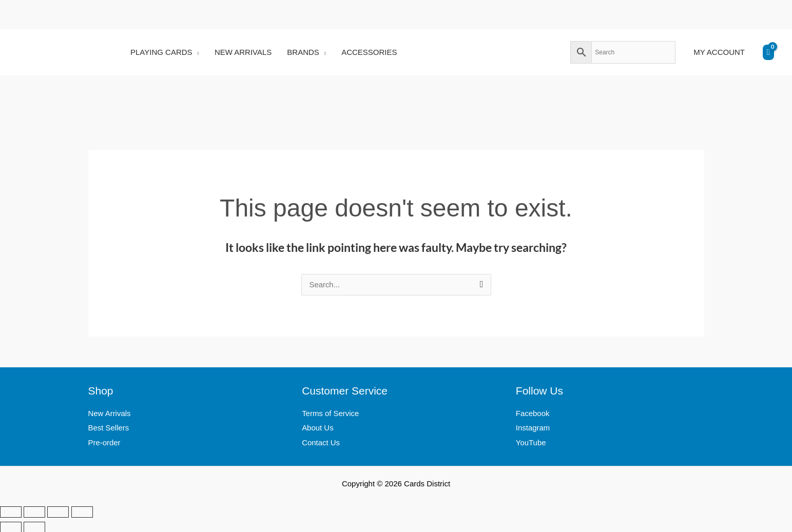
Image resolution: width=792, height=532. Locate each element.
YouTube (531, 442)
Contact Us (321, 442)
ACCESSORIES (369, 52)
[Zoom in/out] (11, 511)
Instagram (533, 428)
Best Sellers (109, 428)
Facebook (533, 414)
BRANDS (303, 52)
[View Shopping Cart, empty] (768, 52)
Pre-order (104, 442)
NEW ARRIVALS (243, 52)
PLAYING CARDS (161, 52)
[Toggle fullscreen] (34, 511)
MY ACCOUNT (719, 52)
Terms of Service (331, 414)
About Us (318, 428)
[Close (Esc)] (82, 511)
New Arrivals (110, 414)
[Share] (58, 511)
